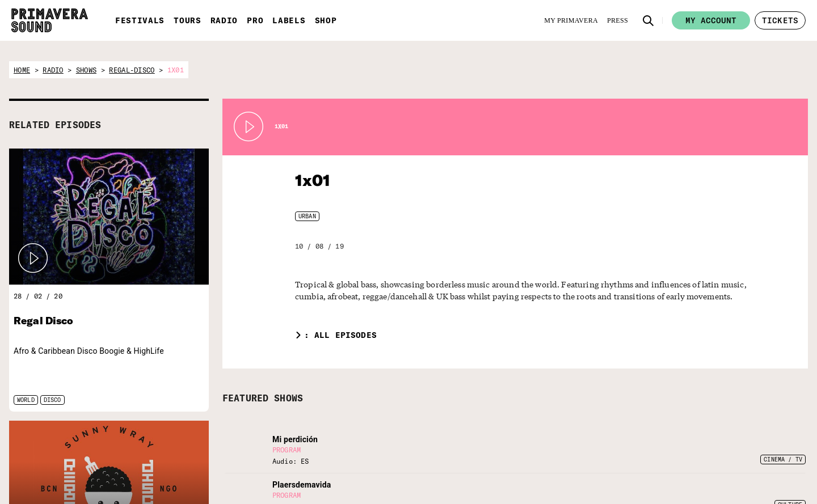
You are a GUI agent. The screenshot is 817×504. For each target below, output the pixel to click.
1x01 (311, 180)
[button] (648, 20)
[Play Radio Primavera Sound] (33, 259)
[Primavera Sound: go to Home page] (50, 20)
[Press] (618, 20)
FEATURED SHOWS (263, 398)
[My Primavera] (571, 20)
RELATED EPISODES (55, 125)
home (22, 70)
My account (711, 20)
